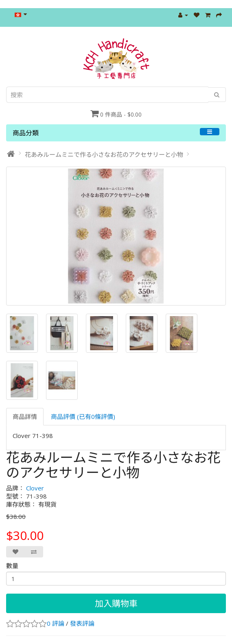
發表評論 (82, 623)
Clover (35, 488)
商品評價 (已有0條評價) (83, 416)
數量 (12, 566)
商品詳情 (25, 416)
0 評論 (56, 623)
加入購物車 (116, 603)
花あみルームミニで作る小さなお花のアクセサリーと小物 (104, 154)
